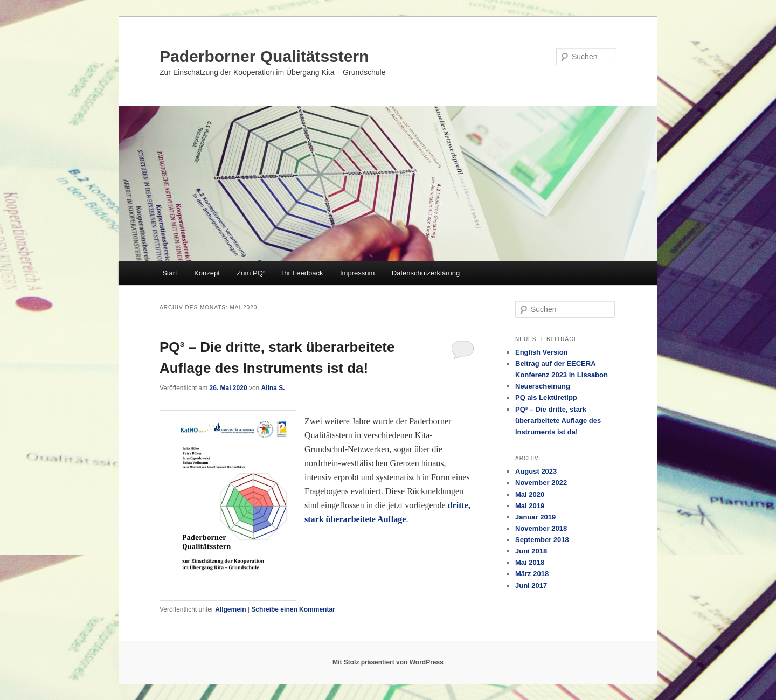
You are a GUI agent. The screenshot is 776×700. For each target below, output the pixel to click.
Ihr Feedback (303, 273)
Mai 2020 (530, 494)
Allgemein (230, 609)
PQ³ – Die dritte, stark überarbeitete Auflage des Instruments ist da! (558, 421)
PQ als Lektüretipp (546, 397)
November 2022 (541, 483)
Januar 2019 (535, 517)
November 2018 (541, 528)
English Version (542, 352)
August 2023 (536, 471)
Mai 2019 (530, 506)
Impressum (357, 273)
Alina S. (273, 388)
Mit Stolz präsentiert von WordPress (388, 662)
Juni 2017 (531, 585)
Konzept (207, 273)
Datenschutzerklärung (426, 273)
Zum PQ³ (251, 273)
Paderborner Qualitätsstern (264, 56)
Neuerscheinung (543, 386)
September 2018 (542, 540)
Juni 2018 (531, 551)
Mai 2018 (530, 562)
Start (169, 273)
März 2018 (532, 574)
